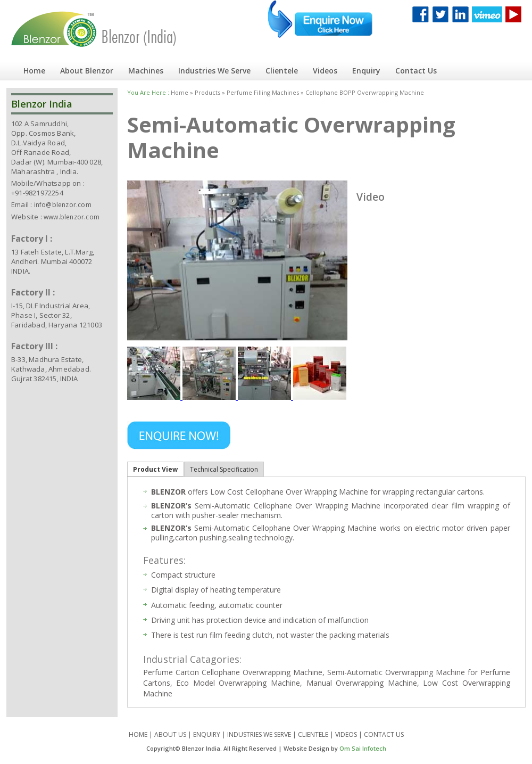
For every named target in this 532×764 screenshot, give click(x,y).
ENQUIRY (207, 734)
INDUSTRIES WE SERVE (259, 734)
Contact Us (416, 71)
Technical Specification (224, 469)
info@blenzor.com (63, 205)
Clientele (282, 71)
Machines (146, 71)
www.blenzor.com (72, 217)
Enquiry (366, 71)
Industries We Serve (214, 71)
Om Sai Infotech (363, 748)
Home (34, 71)
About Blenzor (87, 71)
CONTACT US (384, 734)
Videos (325, 71)
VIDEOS (346, 734)
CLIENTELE (313, 734)
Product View (155, 469)
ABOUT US (170, 734)
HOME (138, 734)
